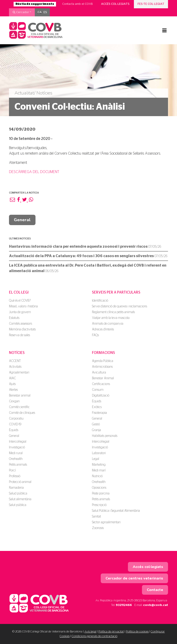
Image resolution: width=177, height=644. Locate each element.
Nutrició (97, 476)
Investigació (17, 447)
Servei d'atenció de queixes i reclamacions (119, 306)
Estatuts (14, 318)
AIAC (12, 378)
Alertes (13, 390)
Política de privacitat (111, 632)
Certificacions (101, 384)
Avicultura (99, 373)
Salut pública (18, 505)
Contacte (155, 590)
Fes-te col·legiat (151, 4)
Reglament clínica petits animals (113, 312)
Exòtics (97, 407)
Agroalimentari (19, 373)
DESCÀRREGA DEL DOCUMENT (34, 172)
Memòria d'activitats (22, 329)
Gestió (96, 424)
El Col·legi (19, 292)
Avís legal (90, 632)
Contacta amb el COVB (78, 4)
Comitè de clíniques (22, 413)
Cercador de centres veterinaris (134, 578)
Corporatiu (16, 419)
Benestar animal (20, 396)
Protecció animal (20, 482)
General (22, 220)
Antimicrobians (102, 367)
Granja (96, 430)
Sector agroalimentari (106, 522)
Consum (98, 390)
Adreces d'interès (103, 329)
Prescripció (99, 505)
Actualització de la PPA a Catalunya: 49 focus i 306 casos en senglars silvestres (88, 256)
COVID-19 (15, 424)
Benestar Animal (103, 378)
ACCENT (15, 361)
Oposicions (99, 488)
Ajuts (12, 384)
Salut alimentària (20, 499)
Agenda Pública (103, 361)
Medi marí (99, 471)
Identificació (100, 301)
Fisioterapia (99, 413)
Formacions (103, 353)
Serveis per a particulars (116, 292)
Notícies (17, 353)
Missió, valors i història (23, 306)
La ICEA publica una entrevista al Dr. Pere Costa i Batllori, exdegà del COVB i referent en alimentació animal (88, 268)
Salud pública (18, 494)
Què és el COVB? (20, 301)
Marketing (99, 465)
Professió (15, 476)
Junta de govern (20, 312)
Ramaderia (16, 488)
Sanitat (96, 517)
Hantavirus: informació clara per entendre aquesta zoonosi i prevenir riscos (85, 247)
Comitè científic (19, 407)
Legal (96, 459)
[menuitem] (40, 12)
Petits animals (18, 465)
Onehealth (16, 459)
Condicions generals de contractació (94, 636)
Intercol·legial (18, 442)
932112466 (124, 605)
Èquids (14, 430)
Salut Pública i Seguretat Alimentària (116, 511)
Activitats (15, 367)
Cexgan (14, 401)
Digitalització (101, 396)
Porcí (12, 471)
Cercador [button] (21, 12)
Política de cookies (137, 632)
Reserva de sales (19, 335)
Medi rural (16, 453)
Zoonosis (98, 528)
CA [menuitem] (40, 12)
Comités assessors (21, 324)
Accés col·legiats (115, 4)
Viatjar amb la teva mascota (111, 318)
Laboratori (99, 453)
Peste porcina (101, 494)
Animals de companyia (108, 324)
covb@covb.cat (156, 605)
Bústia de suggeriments (35, 4)
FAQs (95, 335)
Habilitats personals (105, 436)
